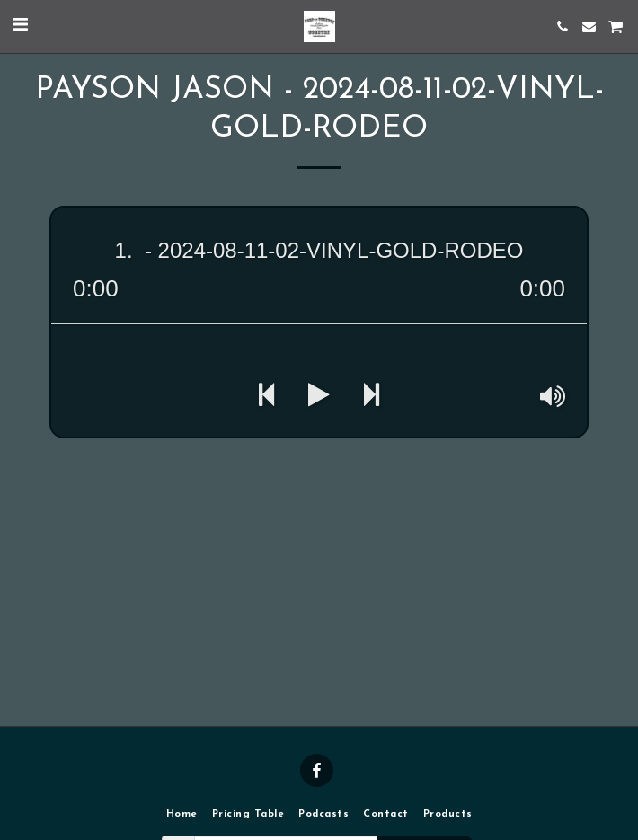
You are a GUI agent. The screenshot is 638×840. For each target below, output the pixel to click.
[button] (20, 26)
